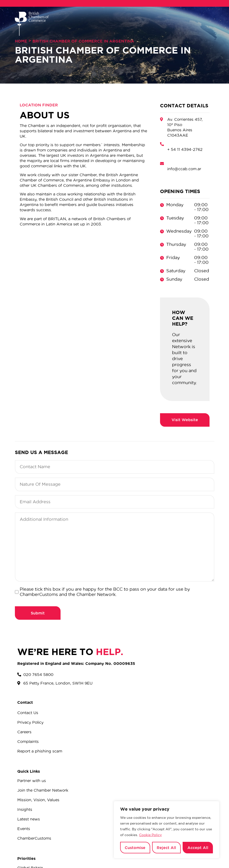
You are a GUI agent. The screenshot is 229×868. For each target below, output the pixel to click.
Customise (135, 848)
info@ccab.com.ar (184, 169)
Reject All (166, 848)
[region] (167, 830)
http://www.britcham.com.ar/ (185, 420)
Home (21, 41)
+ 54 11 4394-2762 (185, 149)
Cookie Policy (150, 835)
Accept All (198, 848)
